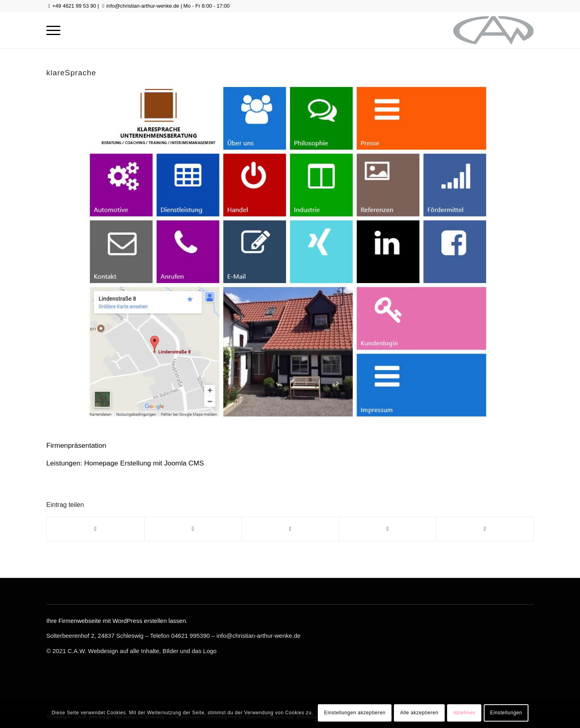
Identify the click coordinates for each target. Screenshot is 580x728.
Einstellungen (506, 713)
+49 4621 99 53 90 (74, 6)
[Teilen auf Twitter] (193, 529)
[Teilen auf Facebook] (95, 529)
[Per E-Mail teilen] (485, 529)
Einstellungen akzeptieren (355, 713)
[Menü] (53, 30)
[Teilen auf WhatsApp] (290, 529)
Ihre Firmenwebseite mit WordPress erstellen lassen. (117, 621)
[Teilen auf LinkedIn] (388, 529)
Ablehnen (464, 713)
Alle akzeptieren (419, 713)
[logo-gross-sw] (493, 30)
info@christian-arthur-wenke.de (143, 6)
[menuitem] (53, 30)
